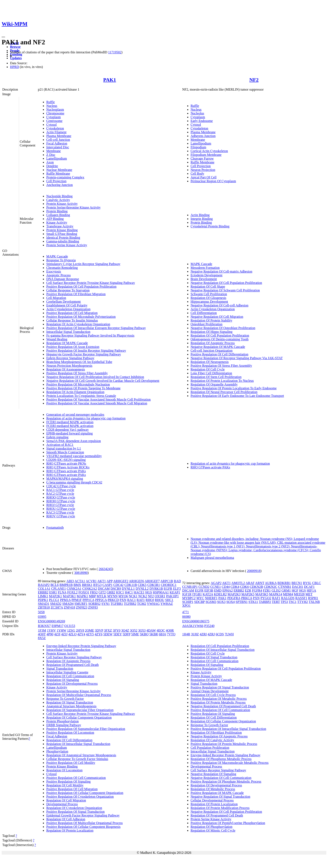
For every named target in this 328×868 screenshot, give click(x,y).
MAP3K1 (69, 596)
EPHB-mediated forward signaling (69, 433)
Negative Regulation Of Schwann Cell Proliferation (225, 290)
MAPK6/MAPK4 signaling (65, 479)
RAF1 (141, 600)
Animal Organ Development (210, 691)
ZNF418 (69, 607)
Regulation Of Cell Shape (208, 287)
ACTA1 (80, 581)
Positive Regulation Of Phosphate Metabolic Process (226, 781)
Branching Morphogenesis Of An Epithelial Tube (79, 362)
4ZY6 (98, 634)
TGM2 (142, 604)
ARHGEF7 (152, 581)
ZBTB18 (44, 607)
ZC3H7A (57, 607)
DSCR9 (116, 589)
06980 (186, 617)
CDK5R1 (154, 585)
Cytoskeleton (55, 128)
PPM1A (65, 600)
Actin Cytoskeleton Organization (68, 309)
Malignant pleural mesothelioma (212, 558)
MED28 (299, 594)
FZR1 (267, 590)
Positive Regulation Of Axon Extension (73, 347)
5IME (135, 634)
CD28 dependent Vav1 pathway (67, 430)
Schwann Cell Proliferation (209, 294)
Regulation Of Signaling (63, 680)
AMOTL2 (238, 583)
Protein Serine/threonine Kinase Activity (73, 207)
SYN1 (106, 604)
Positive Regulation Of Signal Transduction (75, 812)
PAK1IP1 (172, 596)
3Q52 (134, 630)
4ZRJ (211, 634)
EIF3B (209, 590)
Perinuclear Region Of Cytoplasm (213, 181)
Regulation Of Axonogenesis (66, 369)
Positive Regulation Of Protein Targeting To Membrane (83, 388)
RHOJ (150, 600)
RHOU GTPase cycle (61, 509)
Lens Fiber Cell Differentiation (211, 373)
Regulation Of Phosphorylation (211, 827)
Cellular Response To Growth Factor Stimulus (77, 759)
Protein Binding (57, 211)
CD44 (226, 587)
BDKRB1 (284, 583)
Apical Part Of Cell (204, 177)
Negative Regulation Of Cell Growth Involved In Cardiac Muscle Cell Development (103, 381)
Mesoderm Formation (205, 268)
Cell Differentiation (204, 313)
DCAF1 (309, 587)
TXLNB (314, 602)
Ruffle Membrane (58, 174)
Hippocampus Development (209, 302)
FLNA (62, 592)
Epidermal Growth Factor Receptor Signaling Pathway (83, 815)
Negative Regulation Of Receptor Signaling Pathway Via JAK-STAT (237, 358)
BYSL (307, 583)
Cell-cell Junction (58, 140)
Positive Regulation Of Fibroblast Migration (76, 294)
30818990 (81, 573)
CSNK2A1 (74, 589)
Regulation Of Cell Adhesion (66, 819)
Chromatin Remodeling (62, 268)
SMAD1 (44, 604)
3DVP (99, 630)
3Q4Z (125, 630)
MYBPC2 (189, 598)
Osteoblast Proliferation (206, 324)
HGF (295, 590)
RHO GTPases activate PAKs (66, 471)
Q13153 (70, 626)
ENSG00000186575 (196, 621)
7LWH (229, 634)
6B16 (162, 634)
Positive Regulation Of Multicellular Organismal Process (84, 823)
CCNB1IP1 (190, 587)
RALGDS (288, 598)
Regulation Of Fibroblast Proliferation (216, 733)
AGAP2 (216, 583)
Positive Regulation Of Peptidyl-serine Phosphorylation (228, 823)
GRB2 (111, 592)
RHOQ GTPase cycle (61, 497)
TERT (276, 602)
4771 (186, 612)
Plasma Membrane (59, 136)
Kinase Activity (57, 222)
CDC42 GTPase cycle (61, 486)
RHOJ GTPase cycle (60, 505)
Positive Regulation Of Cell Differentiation (219, 354)
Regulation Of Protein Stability (211, 320)
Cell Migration (56, 298)
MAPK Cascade (57, 256)
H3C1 (120, 592)
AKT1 (102, 581)
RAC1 (131, 600)
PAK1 (110, 80)
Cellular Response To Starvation (68, 290)
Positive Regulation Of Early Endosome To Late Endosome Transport (237, 396)
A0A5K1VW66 (193, 626)
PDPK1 (43, 600)
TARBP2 (265, 602)
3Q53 (142, 630)
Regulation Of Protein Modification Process (220, 808)
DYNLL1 (128, 589)
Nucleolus (197, 113)
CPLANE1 (59, 589)
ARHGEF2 (121, 581)
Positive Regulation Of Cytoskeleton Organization (80, 797)
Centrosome (54, 121)
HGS (149, 592)
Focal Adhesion (57, 143)
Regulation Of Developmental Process (72, 684)
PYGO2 (266, 598)
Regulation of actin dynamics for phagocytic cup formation (86, 418)
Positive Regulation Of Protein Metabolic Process (224, 744)
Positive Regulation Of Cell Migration (72, 313)
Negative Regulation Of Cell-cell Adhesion (219, 305)
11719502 (115, 52)
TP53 (284, 602)
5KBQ (144, 634)
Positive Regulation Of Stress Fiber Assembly (77, 373)
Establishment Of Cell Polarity (67, 305)
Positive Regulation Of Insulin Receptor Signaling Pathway (86, 351)
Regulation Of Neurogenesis (210, 362)
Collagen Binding (58, 215)
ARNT (260, 583)
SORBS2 (94, 604)
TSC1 (293, 602)
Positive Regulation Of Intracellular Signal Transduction (228, 729)
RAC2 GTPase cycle (60, 494)
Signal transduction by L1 (64, 448)
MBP (92, 596)
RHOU (160, 600)
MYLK (102, 596)
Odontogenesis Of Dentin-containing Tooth (220, 339)
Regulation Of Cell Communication (70, 676)
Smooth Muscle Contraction (65, 452)
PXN (123, 600)
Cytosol (51, 125)
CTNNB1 (285, 587)
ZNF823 (82, 607)
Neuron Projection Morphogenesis (69, 366)
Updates (16, 58)
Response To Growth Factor (65, 699)
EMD (218, 590)
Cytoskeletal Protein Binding (210, 226)
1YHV (51, 630)
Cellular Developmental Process (212, 800)
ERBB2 (43, 592)
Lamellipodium (57, 158)
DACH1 (298, 587)
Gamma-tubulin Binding (63, 241)
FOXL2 (72, 592)
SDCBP (199, 602)
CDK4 (235, 587)
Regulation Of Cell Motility (65, 785)
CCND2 (204, 587)
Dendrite (52, 166)
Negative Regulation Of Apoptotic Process (219, 736)
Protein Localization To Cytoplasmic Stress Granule (81, 396)
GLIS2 (276, 590)
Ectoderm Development (206, 275)
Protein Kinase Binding (62, 230)
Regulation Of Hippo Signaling (211, 332)
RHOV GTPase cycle (61, 516)
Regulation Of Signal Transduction (70, 702)
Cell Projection (56, 181)
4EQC (161, 630)
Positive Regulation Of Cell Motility (71, 763)
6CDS (220, 634)
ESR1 (53, 592)
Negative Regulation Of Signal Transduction (220, 797)
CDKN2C (271, 587)
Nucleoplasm (55, 110)
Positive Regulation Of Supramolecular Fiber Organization (86, 729)
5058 (41, 612)
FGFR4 (257, 590)
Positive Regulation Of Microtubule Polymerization (81, 317)
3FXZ (108, 630)
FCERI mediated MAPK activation (70, 422)
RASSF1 (301, 598)
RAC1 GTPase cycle (60, 490)
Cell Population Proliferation (210, 748)
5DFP (126, 634)
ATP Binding (55, 219)
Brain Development (204, 279)
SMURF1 (81, 604)
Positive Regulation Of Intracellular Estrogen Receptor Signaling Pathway (96, 328)
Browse (15, 47)
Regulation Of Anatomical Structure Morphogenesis (81, 755)
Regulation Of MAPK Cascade (67, 343)
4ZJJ (64, 634)
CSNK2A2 (90, 589)
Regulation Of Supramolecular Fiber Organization (80, 710)
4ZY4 (81, 634)
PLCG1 (54, 600)
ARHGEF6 (136, 581)
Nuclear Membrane (59, 170)
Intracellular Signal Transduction (68, 332)
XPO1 (186, 606)
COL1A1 (44, 589)
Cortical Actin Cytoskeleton (209, 151)
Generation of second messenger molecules (75, 415)
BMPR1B (66, 585)
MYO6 (123, 596)
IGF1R (187, 594)
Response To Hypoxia (61, 260)
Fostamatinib (55, 528)
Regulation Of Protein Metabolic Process (218, 702)
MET (309, 594)
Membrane (53, 151)
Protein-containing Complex (65, 177)
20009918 (254, 571)
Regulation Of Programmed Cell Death (72, 665)
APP (110, 581)
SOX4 (231, 602)
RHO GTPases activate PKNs (66, 463)
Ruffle (51, 102)
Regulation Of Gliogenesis (208, 298)
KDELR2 (220, 594)
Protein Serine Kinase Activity (67, 245)
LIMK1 (43, 596)
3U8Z (195, 634)
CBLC (316, 583)
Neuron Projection (203, 170)
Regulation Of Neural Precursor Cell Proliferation (224, 392)
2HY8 (80, 630)
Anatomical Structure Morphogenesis (71, 706)
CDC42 (119, 585)
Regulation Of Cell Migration (66, 800)
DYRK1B (156, 589)
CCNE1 (216, 587)
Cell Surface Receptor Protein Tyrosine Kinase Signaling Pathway (91, 283)
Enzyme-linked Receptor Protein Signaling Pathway (81, 646)
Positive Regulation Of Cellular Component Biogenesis (83, 827)
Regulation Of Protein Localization (70, 830)
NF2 (254, 80)
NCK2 (143, 596)
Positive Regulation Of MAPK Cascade (217, 793)
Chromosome (55, 113)
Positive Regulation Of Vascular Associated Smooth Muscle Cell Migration (97, 403)
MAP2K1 (55, 596)
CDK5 (142, 585)
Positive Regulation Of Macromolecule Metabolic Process (230, 763)
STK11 (253, 602)
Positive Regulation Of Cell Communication (76, 778)
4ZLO (72, 634)
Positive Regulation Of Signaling (68, 781)
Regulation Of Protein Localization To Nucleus (222, 381)
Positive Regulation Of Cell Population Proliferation (81, 287)
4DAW (151, 630)
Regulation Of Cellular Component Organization (79, 717)
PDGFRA (234, 598)
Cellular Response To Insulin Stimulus (72, 320)
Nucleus (52, 106)
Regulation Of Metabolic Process (213, 789)
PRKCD (113, 600)
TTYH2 (303, 602)
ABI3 (70, 581)
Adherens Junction (203, 136)
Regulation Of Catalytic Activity (212, 740)
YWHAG (153, 604)
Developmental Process (62, 804)
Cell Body (197, 174)
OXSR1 (160, 596)
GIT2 (102, 592)
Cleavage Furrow (202, 158)
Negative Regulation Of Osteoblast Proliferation (223, 328)
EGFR (168, 589)
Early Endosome (202, 121)
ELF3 (177, 589)
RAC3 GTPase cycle (60, 512)
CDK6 (245, 587)
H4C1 (129, 592)
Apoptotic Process (58, 275)
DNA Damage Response (63, 279)
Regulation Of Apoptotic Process (213, 343)
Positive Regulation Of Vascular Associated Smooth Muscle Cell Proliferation (98, 399)
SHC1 (169, 600)
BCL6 (54, 585)
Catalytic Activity (58, 200)
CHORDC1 (169, 585)
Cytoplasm (53, 117)
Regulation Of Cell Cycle (208, 369)
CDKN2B (256, 587)
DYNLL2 (142, 589)
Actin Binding (200, 215)
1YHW (61, 630)
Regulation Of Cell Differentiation (69, 740)
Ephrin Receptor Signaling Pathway (70, 358)
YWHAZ (167, 604)
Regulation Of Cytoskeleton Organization (74, 808)
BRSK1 (87, 585)
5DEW (108, 634)
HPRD (15, 67)
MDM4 (288, 594)
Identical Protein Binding (63, 238)
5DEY (118, 634)
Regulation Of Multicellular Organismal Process (79, 695)
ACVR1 (91, 581)
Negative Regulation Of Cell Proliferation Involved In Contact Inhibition (95, 377)
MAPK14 (276, 594)
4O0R (170, 630)
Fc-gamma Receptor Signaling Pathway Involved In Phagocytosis (90, 335)
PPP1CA (88, 600)
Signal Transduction (60, 669)
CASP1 (108, 585)
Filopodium (198, 147)
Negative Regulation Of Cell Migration (217, 317)
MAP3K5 (262, 594)
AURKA (271, 583)
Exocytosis (54, 271)
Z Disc (51, 155)
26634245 (105, 569)
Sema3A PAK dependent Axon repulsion (74, 441)
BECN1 (297, 583)
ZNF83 (93, 607)
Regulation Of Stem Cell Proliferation (216, 377)
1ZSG (71, 630)
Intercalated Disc (58, 147)
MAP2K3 (234, 594)
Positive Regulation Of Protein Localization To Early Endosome (234, 388)
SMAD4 (68, 604)
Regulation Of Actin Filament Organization (75, 392)
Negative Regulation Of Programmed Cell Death (223, 706)
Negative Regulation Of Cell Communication (221, 778)
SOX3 (221, 602)
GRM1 (286, 590)
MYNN (112, 596)
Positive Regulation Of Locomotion (70, 733)
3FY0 (117, 630)
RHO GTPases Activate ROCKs (68, 467)
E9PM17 (58, 626)
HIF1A (311, 590)
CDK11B (131, 585)
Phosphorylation (57, 751)
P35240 (209, 626)
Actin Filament (56, 132)
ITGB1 (197, 594)
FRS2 (94, 592)
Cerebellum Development (63, 302)
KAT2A (208, 594)
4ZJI (57, 634)
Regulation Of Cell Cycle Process (213, 695)
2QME (90, 630)
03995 (42, 617)
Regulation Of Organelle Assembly (214, 384)
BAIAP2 (44, 585)
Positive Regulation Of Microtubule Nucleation (78, 384)
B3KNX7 (44, 626)
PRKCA (247, 598)
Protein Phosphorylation (62, 721)
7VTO (171, 634)
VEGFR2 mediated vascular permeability (74, 456)
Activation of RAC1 (60, 445)
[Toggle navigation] (3, 37)
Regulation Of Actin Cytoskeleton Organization (78, 324)
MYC (200, 598)
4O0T (42, 634)
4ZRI (203, 634)
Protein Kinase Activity (62, 204)
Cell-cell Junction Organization (212, 351)
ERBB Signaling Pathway (64, 725)
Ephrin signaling (57, 437)
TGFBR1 (117, 604)
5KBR (154, 634)
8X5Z (42, 638)
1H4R (186, 634)
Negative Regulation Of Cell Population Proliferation (226, 283)
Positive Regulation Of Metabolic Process (219, 699)
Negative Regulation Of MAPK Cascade (218, 347)
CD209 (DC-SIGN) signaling (66, 460)
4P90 (50, 634)
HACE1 (139, 592)
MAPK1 (82, 596)
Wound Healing (57, 339)
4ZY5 (90, 634)
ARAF (250, 583)
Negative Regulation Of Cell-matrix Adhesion (221, 271)
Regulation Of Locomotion (64, 770)
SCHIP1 (188, 602)
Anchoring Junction (60, 185)
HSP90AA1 (161, 592)
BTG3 (97, 585)
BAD (177, 581)
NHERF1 (211, 598)
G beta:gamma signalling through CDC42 (74, 482)
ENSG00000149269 (51, 621)
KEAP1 (175, 592)
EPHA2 (228, 590)
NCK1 (133, 596)
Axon (50, 162)
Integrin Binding (202, 219)
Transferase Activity (60, 226)
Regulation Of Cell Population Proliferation (220, 335)
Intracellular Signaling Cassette (67, 672)
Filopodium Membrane (206, 155)
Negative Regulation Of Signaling (213, 774)
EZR (248, 590)
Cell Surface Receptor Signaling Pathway (74, 657)
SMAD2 (56, 604)
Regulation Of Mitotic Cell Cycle (213, 830)
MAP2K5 (248, 594)
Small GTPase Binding (62, 234)
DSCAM (104, 589)
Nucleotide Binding (59, 196)
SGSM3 (211, 602)
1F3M (42, 630)
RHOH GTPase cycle (61, 501)
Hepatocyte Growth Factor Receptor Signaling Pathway (84, 354)
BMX (77, 585)
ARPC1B (167, 581)
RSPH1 (313, 598)
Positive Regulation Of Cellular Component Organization (85, 793)
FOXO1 (84, 592)
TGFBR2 (130, 604)
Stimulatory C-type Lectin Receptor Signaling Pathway (83, 264)
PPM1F (77, 600)
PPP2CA (101, 600)
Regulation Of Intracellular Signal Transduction (78, 744)
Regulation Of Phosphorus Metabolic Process (221, 759)
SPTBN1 (242, 602)
